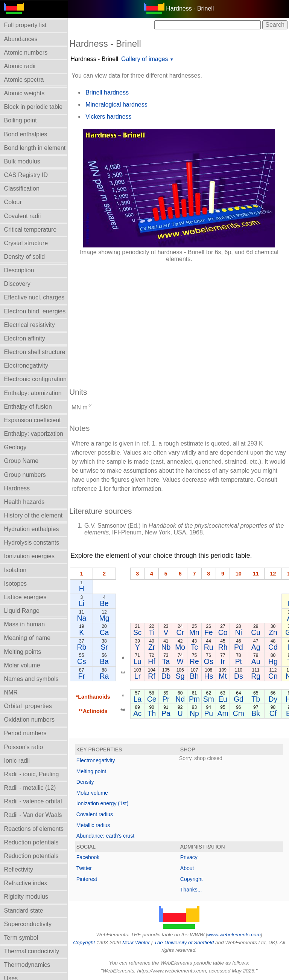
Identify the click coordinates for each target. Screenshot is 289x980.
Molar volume (22, 665)
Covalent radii (23, 216)
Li (81, 603)
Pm (194, 699)
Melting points (23, 652)
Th (152, 713)
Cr (180, 632)
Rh (223, 647)
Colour (13, 202)
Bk (256, 713)
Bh (195, 676)
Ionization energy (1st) (103, 803)
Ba (104, 661)
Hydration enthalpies (32, 529)
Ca (104, 632)
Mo (180, 647)
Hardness (17, 488)
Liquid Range (22, 611)
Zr (152, 647)
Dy (273, 699)
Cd (273, 647)
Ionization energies (29, 556)
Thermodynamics (27, 965)
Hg (273, 661)
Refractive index (26, 883)
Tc (194, 647)
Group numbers (25, 475)
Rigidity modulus (26, 897)
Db (166, 676)
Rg (256, 676)
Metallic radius (93, 825)
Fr (82, 676)
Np (194, 713)
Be (104, 603)
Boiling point (21, 120)
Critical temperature (30, 230)
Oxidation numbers (29, 720)
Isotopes (15, 584)
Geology (15, 447)
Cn (273, 676)
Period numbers (25, 733)
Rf (151, 676)
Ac (138, 713)
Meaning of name (27, 638)
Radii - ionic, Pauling (32, 774)
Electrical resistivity (30, 325)
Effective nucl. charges (34, 297)
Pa (166, 713)
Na (81, 618)
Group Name (21, 461)
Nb (166, 647)
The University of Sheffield (184, 943)
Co (223, 632)
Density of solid (25, 257)
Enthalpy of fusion (28, 407)
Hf (151, 661)
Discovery (17, 284)
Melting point (91, 771)
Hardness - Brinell (94, 59)
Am (223, 713)
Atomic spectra (24, 80)
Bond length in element (35, 148)
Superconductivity (28, 924)
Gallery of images (145, 59)
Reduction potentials (31, 842)
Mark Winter (136, 943)
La (137, 699)
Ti (151, 632)
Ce (152, 699)
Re (194, 661)
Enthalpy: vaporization (34, 434)
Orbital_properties (28, 706)
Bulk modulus (22, 161)
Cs (82, 661)
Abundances (21, 39)
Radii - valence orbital (33, 801)
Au (256, 661)
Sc (138, 632)
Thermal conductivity (32, 951)
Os (209, 661)
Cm (239, 713)
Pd (239, 647)
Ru (209, 647)
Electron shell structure (35, 352)
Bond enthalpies (26, 134)
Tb (256, 699)
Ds (239, 676)
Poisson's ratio (24, 747)
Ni (239, 632)
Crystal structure (26, 243)
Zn (273, 632)
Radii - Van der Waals (33, 815)
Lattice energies (25, 597)
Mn (194, 632)
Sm (209, 699)
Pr (166, 699)
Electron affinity (25, 338)
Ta (166, 661)
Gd (239, 699)
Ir (223, 661)
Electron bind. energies (35, 311)
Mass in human (25, 624)
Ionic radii (17, 761)
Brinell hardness (107, 92)
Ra (104, 676)
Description (19, 270)
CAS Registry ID (26, 175)
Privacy (189, 857)
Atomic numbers (26, 53)
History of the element (33, 515)
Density (85, 782)
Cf (273, 713)
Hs (208, 676)
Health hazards (24, 502)
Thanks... (191, 890)
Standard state (24, 911)
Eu (223, 699)
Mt (223, 676)
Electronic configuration (35, 379)
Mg (104, 618)
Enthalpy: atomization (33, 393)
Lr (138, 676)
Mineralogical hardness (116, 105)
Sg (180, 676)
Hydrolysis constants (32, 543)
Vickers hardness (108, 117)
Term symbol (21, 938)
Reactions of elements (34, 829)
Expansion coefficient (33, 420)
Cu (256, 632)
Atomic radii (20, 66)
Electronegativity (26, 366)
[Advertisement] (179, 321)
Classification (22, 189)
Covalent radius (95, 814)
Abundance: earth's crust (105, 836)
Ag (256, 647)
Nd (180, 699)
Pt (239, 661)
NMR (11, 692)
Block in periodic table (33, 107)
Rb (81, 647)
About (187, 868)
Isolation (15, 570)
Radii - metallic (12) (30, 788)
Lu (137, 661)
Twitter (84, 868)
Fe (209, 632)
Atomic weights (24, 93)
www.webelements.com (234, 935)
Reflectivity (19, 869)
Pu (208, 713)
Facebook (88, 857)
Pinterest (87, 879)
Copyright (192, 879)
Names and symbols (31, 679)
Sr (104, 647)
